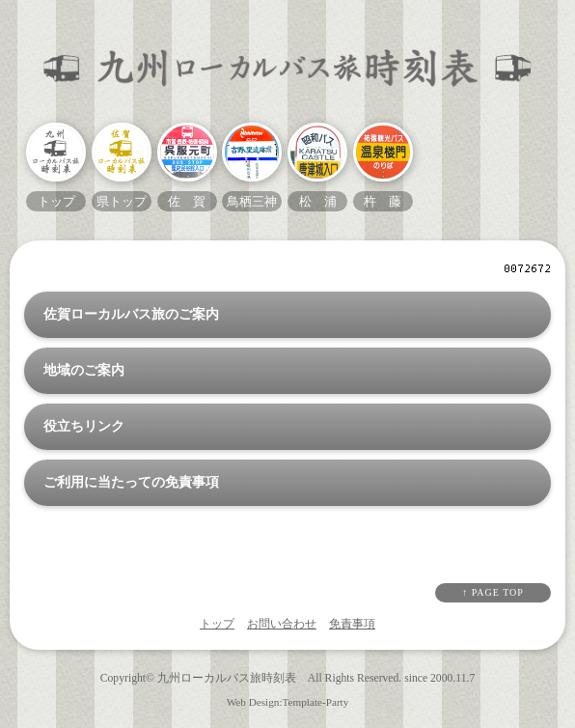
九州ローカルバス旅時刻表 (227, 678)
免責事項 (352, 624)
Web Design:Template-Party (288, 702)
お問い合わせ (282, 624)
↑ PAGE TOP (493, 592)
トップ (217, 624)
